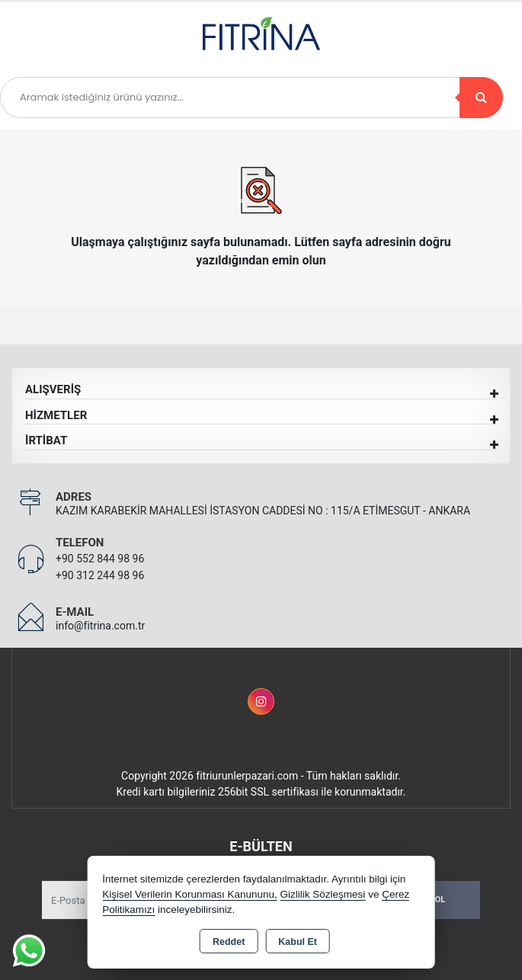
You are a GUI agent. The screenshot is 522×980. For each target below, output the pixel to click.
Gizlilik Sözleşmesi (323, 894)
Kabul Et (298, 942)
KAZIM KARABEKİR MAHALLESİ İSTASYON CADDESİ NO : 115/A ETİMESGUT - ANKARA (263, 511)
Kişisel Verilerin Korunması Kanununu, (190, 894)
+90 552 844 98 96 (100, 559)
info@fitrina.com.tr (100, 626)
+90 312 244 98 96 (100, 575)
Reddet (229, 942)
